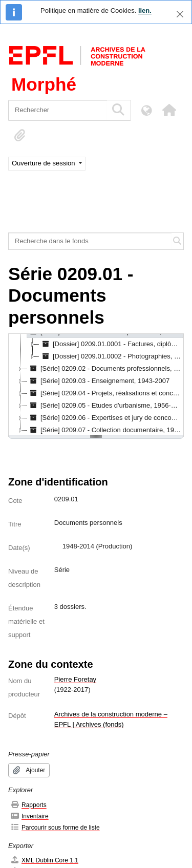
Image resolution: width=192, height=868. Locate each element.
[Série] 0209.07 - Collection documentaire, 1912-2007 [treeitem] (105, 430)
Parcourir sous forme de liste (55, 827)
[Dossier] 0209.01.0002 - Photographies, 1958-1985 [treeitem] (112, 356)
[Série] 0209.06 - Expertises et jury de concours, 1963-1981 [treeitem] (105, 418)
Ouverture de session (44, 163)
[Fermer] (180, 14)
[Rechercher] (58, 110)
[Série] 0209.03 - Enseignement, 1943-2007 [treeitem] (98, 381)
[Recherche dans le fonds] (90, 241)
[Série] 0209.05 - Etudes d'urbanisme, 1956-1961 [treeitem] (105, 406)
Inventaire (29, 816)
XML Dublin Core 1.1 (44, 860)
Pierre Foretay (75, 679)
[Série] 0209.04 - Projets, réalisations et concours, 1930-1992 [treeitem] (105, 393)
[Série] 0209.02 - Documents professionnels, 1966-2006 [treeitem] (105, 369)
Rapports (28, 805)
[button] (169, 110)
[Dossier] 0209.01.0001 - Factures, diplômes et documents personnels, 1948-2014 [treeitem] (112, 344)
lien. (145, 10)
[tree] (96, 385)
